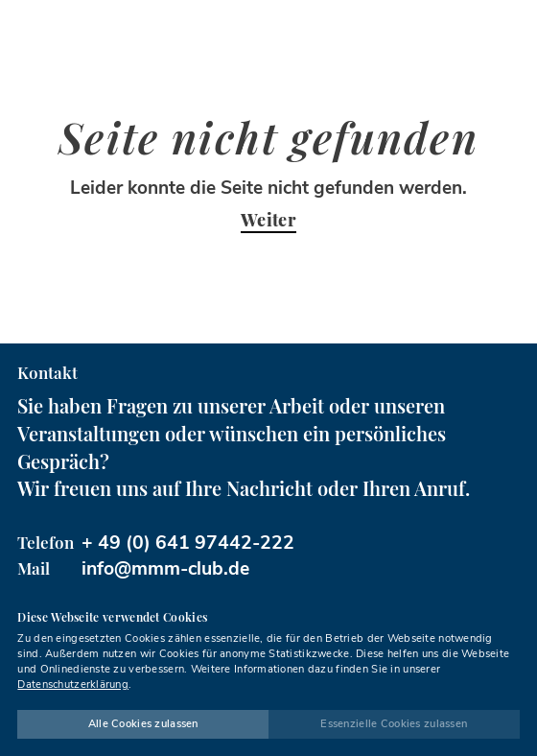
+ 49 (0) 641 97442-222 (188, 543)
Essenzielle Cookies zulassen (394, 724)
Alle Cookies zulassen (143, 724)
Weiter (269, 221)
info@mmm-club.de (165, 568)
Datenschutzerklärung (73, 685)
